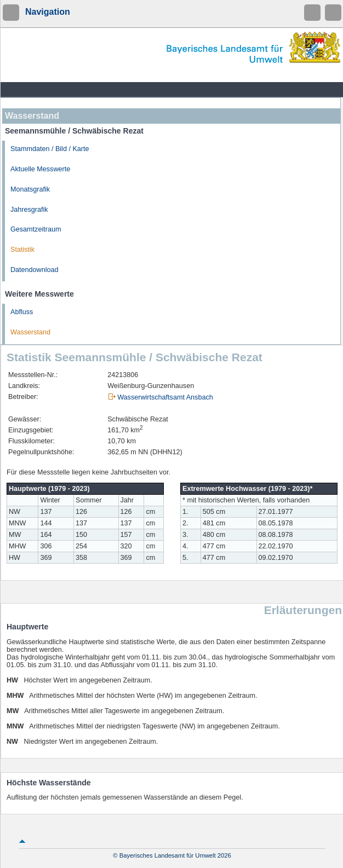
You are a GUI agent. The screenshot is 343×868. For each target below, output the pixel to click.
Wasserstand (30, 332)
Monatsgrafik (30, 189)
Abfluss (22, 312)
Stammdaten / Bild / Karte (50, 149)
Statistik (22, 250)
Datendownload (35, 270)
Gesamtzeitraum (36, 229)
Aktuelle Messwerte (40, 169)
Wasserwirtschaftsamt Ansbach (165, 397)
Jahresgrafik (29, 210)
